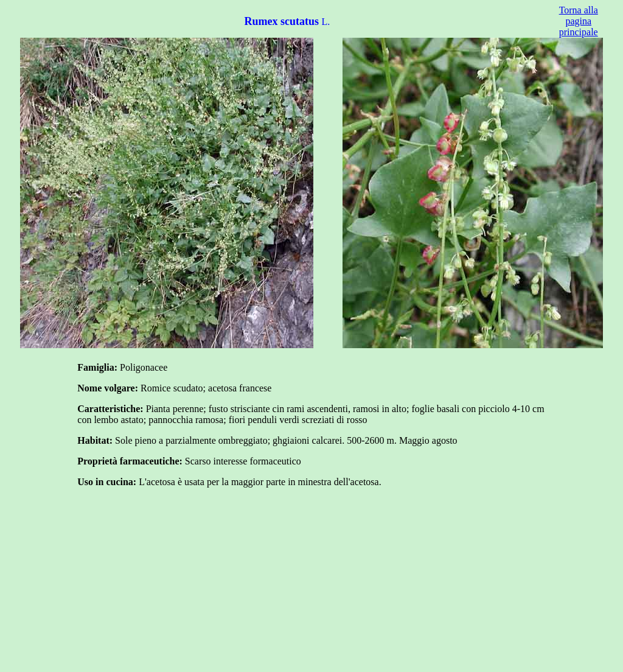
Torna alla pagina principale (579, 21)
